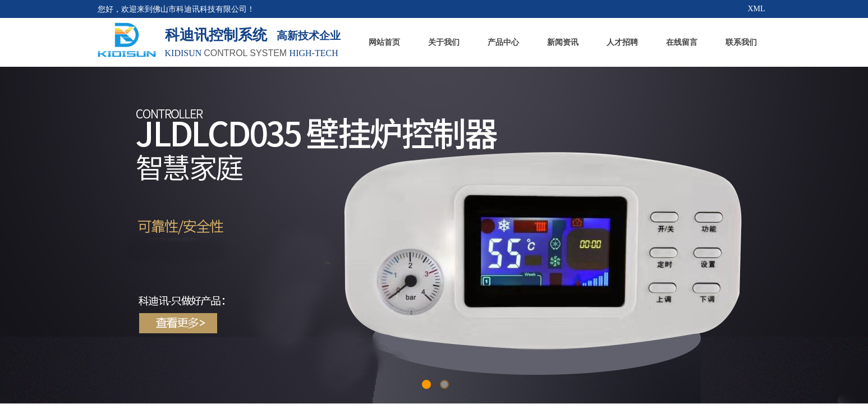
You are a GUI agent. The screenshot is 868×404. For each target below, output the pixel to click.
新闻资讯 (563, 42)
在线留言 (682, 42)
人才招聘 (622, 42)
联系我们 (741, 42)
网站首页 (384, 42)
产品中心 (503, 42)
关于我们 (444, 42)
